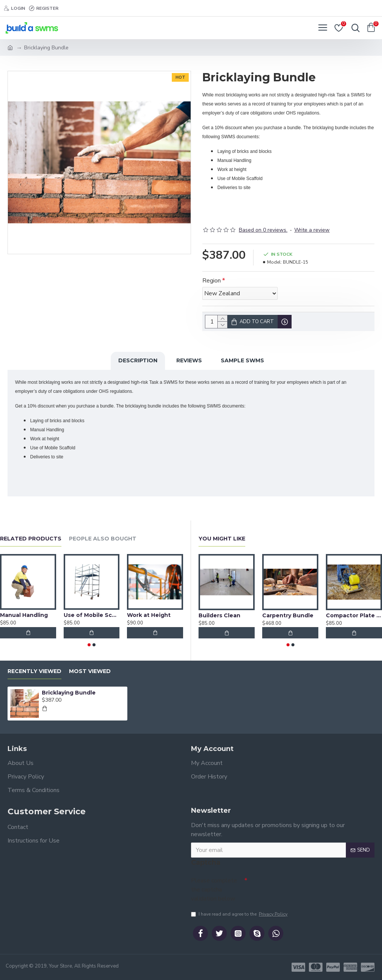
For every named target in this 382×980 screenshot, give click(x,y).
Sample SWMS (242, 360)
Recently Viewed (34, 669)
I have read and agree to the (240, 914)
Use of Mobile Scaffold (92, 613)
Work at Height (149, 613)
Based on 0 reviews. (263, 230)
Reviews (189, 360)
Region (212, 281)
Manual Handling (24, 613)
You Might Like (222, 537)
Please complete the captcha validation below (214, 888)
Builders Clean (219, 614)
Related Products (31, 537)
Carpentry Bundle (288, 614)
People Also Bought (103, 537)
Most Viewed (90, 669)
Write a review (312, 230)
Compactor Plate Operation (354, 614)
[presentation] (300, 885)
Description (138, 360)
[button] (89, 643)
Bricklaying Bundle (69, 691)
